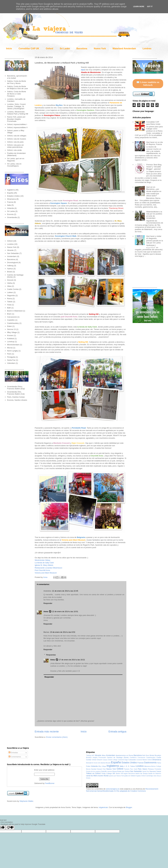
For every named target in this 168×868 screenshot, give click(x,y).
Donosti (10, 280)
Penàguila (11, 357)
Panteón (127, 769)
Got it (150, 6)
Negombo (11, 295)
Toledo (10, 302)
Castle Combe (13, 289)
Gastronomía (150, 763)
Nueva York (100, 49)
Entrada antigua (117, 732)
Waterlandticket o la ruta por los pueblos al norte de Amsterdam (154, 215)
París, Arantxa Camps (16, 397)
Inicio (9, 49)
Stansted (153, 771)
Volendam (11, 363)
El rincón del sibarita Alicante (101, 763)
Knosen (10, 335)
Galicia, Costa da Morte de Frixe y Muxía (17, 82)
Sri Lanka (65, 49)
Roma (10, 299)
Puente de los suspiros (93, 771)
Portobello (158, 769)
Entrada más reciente (47, 732)
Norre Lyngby (12, 351)
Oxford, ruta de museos (17, 139)
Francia (10, 202)
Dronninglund (12, 262)
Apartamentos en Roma (124, 755)
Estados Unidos (13, 196)
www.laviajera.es (113, 789)
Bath (9, 308)
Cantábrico (133, 758)
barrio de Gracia (142, 773)
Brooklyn (158, 755)
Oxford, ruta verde (14, 150)
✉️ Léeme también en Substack (148, 84)
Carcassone (12, 317)
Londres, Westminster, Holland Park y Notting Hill (18, 113)
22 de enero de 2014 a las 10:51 (65, 611)
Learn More (139, 6)
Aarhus (10, 269)
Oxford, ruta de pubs (15, 142)
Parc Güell (134, 769)
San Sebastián (13, 253)
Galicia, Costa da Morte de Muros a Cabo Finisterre (17, 94)
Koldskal (10, 338)
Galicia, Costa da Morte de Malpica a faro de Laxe (17, 87)
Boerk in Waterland (15, 311)
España (10, 193)
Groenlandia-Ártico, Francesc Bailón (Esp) (16, 388)
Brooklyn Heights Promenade (96, 758)
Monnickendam (13, 345)
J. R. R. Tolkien (130, 766)
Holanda (10, 208)
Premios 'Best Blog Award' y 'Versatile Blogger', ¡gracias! (154, 167)
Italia (9, 205)
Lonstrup (11, 342)
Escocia (10, 214)
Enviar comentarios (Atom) (57, 737)
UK (114, 773)
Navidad (94, 769)
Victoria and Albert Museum (46, 573)
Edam (9, 326)
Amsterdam (12, 256)
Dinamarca (11, 199)
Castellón (11, 320)
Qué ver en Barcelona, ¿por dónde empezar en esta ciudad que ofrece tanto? (154, 191)
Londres (147, 49)
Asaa (9, 305)
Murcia (10, 348)
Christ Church (97, 760)
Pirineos (151, 769)
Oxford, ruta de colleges (17, 136)
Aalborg (10, 266)
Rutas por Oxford (123, 771)
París (9, 354)
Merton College (156, 766)
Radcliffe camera (107, 771)
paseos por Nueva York (116, 776)
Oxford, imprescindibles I (17, 124)
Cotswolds (132, 760)
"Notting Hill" (90, 755)
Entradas (13, 753)
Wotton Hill (119, 774)
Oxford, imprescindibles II (17, 127)
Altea (9, 286)
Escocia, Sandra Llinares (17, 400)
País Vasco (143, 769)
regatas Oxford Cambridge (144, 776)
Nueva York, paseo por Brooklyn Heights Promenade (16, 119)
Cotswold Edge (123, 760)
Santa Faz (11, 360)
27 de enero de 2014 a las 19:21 (72, 660)
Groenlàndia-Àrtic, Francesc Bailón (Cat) (16, 393)
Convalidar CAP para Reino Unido (153, 123)
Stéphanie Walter (26, 801)
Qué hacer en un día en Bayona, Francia (154, 143)
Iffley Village (12, 332)
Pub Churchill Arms (42, 570)
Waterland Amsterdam (124, 49)
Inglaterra (11, 190)
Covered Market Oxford (144, 760)
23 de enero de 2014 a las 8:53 (63, 632)
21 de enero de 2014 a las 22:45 (65, 591)
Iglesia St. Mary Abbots (44, 565)
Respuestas (51, 655)
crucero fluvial (103, 776)
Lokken (10, 292)
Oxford (49, 49)
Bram (9, 314)
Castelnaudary (13, 323)
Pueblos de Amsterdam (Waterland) (16, 154)
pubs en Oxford (130, 776)
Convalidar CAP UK (29, 49)
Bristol (10, 272)
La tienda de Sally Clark (44, 563)
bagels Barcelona (129, 774)
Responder (48, 603)
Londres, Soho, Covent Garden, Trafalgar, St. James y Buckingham (16, 106)
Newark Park (101, 769)
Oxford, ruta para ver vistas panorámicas (15, 146)
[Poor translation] (10, 828)
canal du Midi (91, 776)
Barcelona (82, 49)
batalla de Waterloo (155, 774)
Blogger (129, 807)
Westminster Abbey (42, 560)
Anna (46, 577)
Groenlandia (12, 217)
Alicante (10, 250)
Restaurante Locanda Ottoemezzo (48, 568)
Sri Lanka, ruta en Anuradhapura (14, 165)
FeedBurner (50, 783)
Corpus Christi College (110, 760)
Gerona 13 (11, 329)
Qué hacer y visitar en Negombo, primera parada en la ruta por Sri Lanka (155, 239)
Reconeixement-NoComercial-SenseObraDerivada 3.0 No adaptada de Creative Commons (122, 790)
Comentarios (15, 757)
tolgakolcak (103, 807)
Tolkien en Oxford (93, 773)
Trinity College (107, 773)
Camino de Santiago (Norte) (118, 757)
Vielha (10, 283)
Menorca (147, 766)
